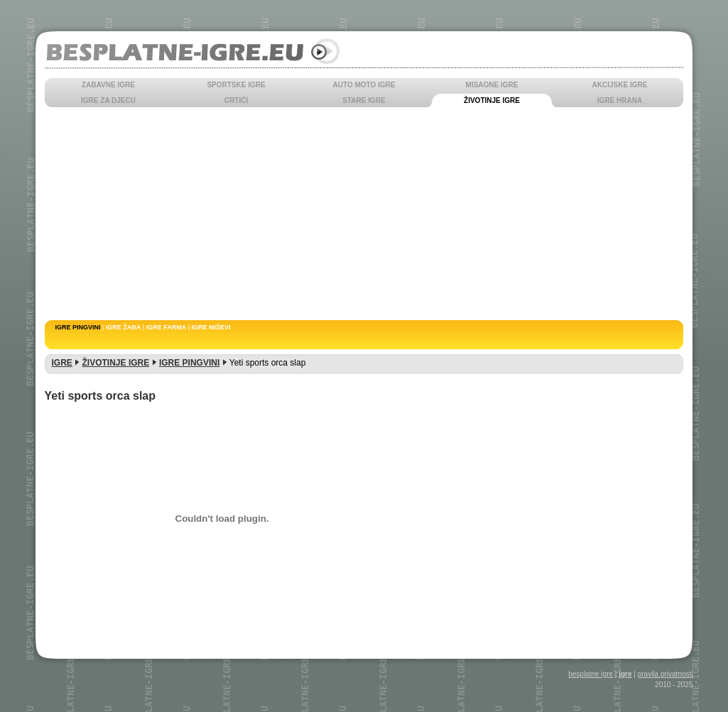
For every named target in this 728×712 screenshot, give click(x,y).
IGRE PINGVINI (78, 327)
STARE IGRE (364, 100)
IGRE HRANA (620, 100)
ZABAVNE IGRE (108, 85)
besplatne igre (591, 674)
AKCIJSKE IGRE (620, 85)
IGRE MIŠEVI (211, 327)
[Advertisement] (364, 214)
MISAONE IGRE (492, 85)
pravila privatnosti (665, 674)
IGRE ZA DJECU (108, 100)
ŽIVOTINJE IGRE (492, 100)
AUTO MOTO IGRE (364, 85)
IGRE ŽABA (124, 327)
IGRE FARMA (167, 327)
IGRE (62, 363)
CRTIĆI (236, 100)
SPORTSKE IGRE (236, 85)
